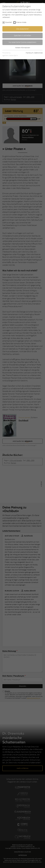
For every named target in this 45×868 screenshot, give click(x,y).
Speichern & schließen (23, 35)
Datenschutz (38, 53)
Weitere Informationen (23, 48)
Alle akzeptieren (23, 29)
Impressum (29, 53)
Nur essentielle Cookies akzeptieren (22, 42)
